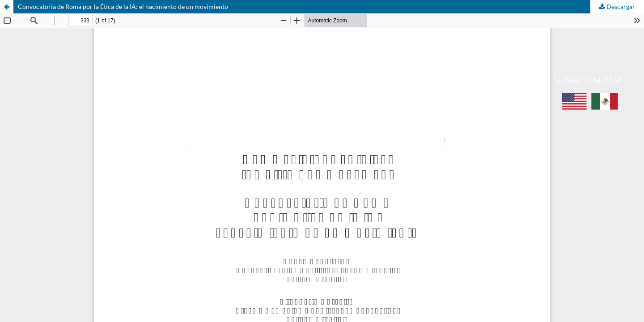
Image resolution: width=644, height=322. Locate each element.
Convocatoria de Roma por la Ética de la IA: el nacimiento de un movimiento (123, 6)
